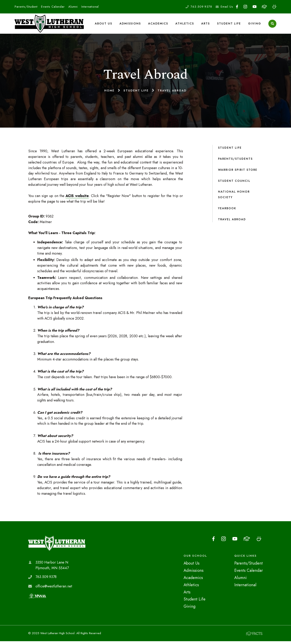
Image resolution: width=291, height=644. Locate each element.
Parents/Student (26, 7)
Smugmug (274, 7)
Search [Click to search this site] (272, 25)
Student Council (234, 184)
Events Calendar (53, 7)
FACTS (264, 7)
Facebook (237, 7)
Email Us (227, 7)
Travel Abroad (232, 222)
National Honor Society (234, 197)
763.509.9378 (201, 7)
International (90, 7)
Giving (255, 25)
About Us (104, 25)
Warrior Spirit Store (238, 173)
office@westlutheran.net (54, 589)
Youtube (255, 7)
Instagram (245, 7)
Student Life (229, 25)
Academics (159, 25)
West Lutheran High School (57, 546)
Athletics (185, 25)
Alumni (73, 7)
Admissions (131, 25)
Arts (206, 25)
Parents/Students (235, 162)
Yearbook (227, 211)
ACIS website (77, 199)
